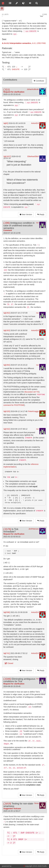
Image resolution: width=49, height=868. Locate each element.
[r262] (7, 313)
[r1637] (7, 156)
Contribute (39, 81)
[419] (7, 803)
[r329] (7, 411)
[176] (7, 529)
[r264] (7, 365)
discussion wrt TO (32, 392)
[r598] (7, 612)
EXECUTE (16, 69)
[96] (7, 223)
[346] (7, 679)
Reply (41, 214)
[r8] (6, 123)
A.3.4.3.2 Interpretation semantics (17, 43)
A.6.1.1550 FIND (39, 43)
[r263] (7, 330)
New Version (26, 214)
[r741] (7, 653)
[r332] (7, 429)
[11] (7, 89)
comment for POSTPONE (14, 405)
